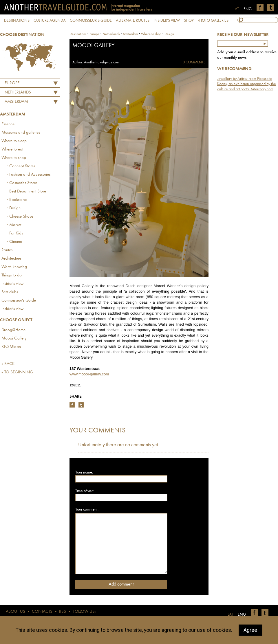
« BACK (8, 364)
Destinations (78, 34)
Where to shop (14, 158)
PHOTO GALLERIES (213, 21)
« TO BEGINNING (17, 372)
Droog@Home (13, 330)
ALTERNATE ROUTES (133, 21)
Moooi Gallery (14, 338)
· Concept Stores (21, 166)
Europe (12, 83)
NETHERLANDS (18, 92)
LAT (236, 9)
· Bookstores (17, 200)
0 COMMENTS (194, 62)
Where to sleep (14, 141)
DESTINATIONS (17, 21)
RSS (63, 612)
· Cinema (15, 242)
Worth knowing (14, 267)
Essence (8, 124)
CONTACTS (42, 612)
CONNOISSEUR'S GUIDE (91, 21)
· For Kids (15, 233)
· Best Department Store (27, 191)
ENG (248, 9)
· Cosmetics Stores (22, 183)
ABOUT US (15, 612)
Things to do (12, 275)
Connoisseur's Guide (19, 301)
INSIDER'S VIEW (167, 21)
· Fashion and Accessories (29, 175)
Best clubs (10, 292)
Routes (7, 250)
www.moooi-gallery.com (89, 374)
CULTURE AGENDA (50, 21)
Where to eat (12, 149)
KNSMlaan (11, 347)
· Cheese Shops (20, 217)
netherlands (111, 34)
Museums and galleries (21, 133)
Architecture (11, 259)
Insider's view (12, 284)
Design (169, 34)
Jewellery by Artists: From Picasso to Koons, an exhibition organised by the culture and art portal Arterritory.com (247, 84)
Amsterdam (16, 102)
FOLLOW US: (84, 612)
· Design (14, 208)
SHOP (189, 21)
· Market (14, 225)
